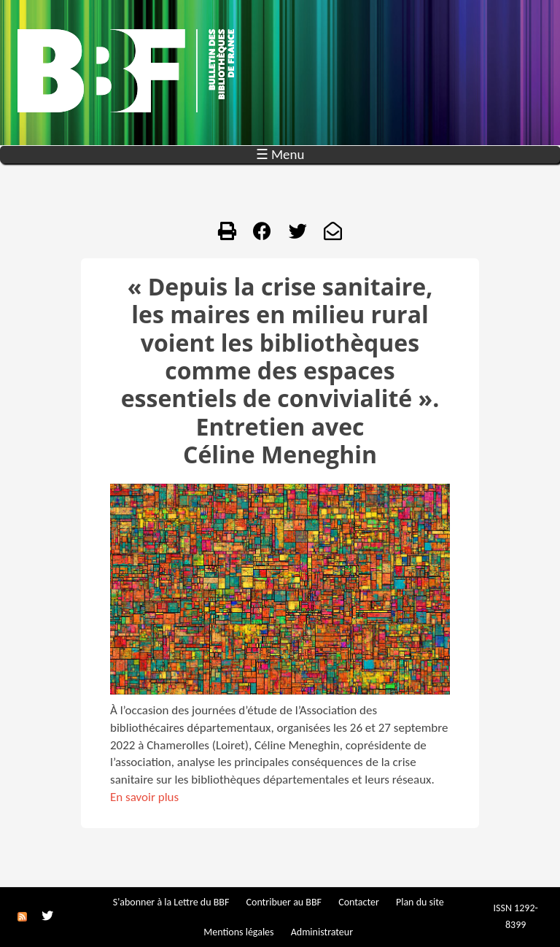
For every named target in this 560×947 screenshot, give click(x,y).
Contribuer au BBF (284, 902)
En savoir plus (144, 797)
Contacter (359, 902)
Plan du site (420, 902)
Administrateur (322, 932)
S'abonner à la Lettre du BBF (171, 902)
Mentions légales (238, 932)
